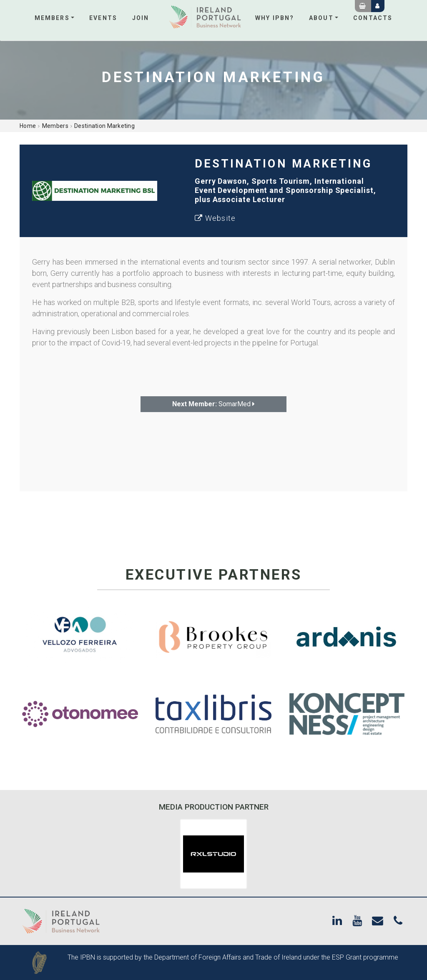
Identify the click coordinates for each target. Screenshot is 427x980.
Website (215, 218)
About (321, 18)
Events (103, 18)
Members (52, 18)
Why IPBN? (275, 18)
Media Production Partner (214, 807)
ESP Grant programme (365, 957)
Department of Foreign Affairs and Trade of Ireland (228, 957)
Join (141, 18)
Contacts (373, 18)
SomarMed (213, 404)
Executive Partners (214, 575)
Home (28, 126)
